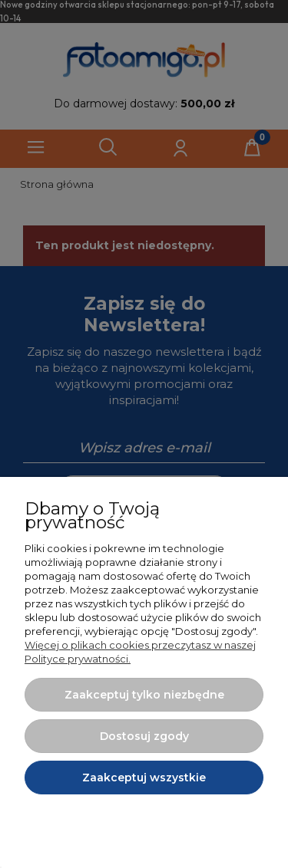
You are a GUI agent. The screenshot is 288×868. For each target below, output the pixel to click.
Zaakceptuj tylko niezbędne (144, 695)
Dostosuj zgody (144, 736)
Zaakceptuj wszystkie (144, 778)
